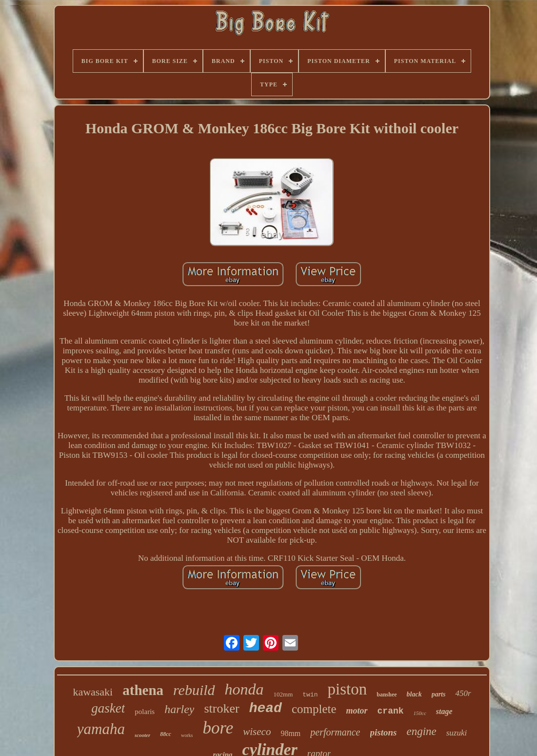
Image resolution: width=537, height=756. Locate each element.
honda (244, 689)
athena (143, 690)
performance (335, 732)
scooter (142, 735)
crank (391, 711)
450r (463, 693)
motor (357, 711)
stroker (221, 708)
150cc (420, 713)
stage (444, 711)
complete (314, 709)
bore (218, 728)
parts (439, 694)
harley (179, 709)
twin (310, 695)
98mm (290, 733)
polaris (145, 712)
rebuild (194, 690)
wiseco (257, 732)
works (187, 735)
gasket (108, 708)
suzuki (457, 733)
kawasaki (93, 692)
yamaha (101, 729)
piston (348, 689)
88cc (166, 734)
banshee (387, 695)
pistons (384, 732)
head (266, 708)
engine (421, 731)
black (414, 694)
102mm (283, 694)
